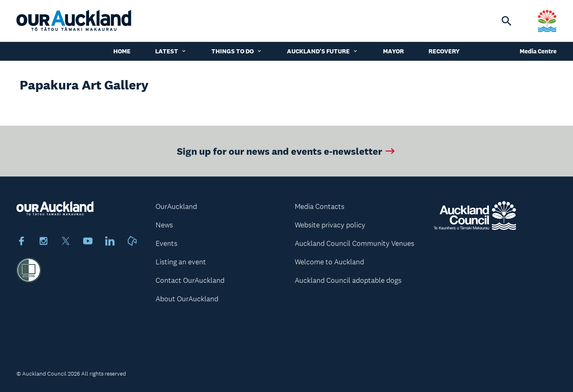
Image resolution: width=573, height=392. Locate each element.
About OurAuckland (187, 299)
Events (166, 243)
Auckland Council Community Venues (354, 243)
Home (122, 51)
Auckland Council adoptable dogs (348, 280)
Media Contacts (320, 206)
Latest (171, 51)
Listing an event (181, 262)
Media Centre (538, 51)
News (164, 225)
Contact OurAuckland (190, 280)
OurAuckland (176, 206)
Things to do (237, 51)
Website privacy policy (330, 225)
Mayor (393, 51)
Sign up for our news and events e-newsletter (287, 151)
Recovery (444, 51)
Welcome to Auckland (329, 262)
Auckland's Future (323, 51)
